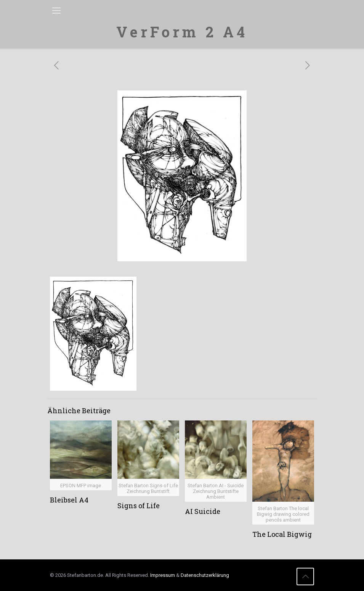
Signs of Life (139, 506)
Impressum (163, 575)
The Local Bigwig (282, 534)
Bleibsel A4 (69, 500)
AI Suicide (203, 511)
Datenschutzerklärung (205, 575)
